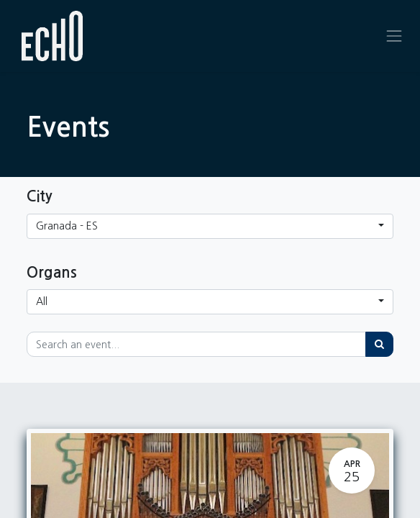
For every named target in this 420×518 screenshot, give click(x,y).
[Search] (379, 344)
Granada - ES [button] (67, 226)
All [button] (42, 301)
